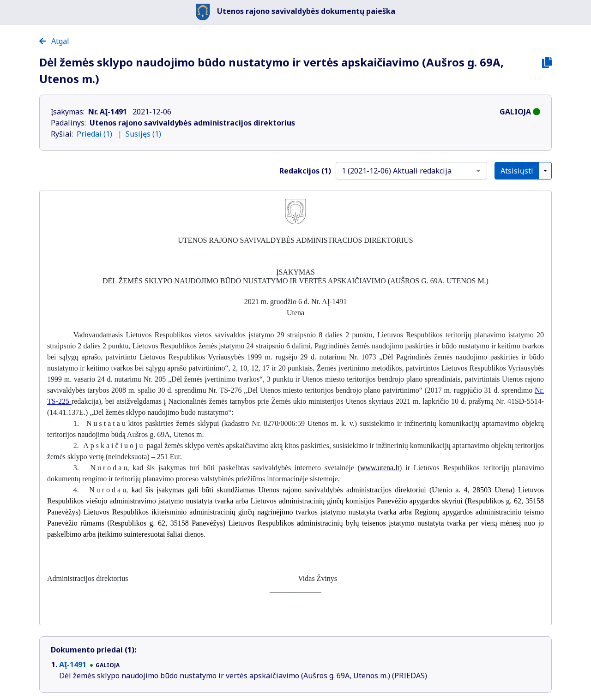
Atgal (54, 41)
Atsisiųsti (517, 171)
